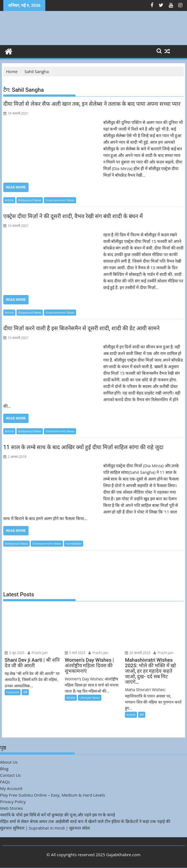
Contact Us (10, 775)
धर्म (25, 692)
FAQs (5, 782)
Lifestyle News (90, 698)
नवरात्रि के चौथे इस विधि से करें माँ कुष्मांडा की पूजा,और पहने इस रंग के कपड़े (58, 815)
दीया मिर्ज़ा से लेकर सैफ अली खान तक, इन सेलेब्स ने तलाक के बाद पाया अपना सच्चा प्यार (92, 104)
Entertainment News (60, 200)
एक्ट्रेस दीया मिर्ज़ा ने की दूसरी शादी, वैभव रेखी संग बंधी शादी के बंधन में (73, 216)
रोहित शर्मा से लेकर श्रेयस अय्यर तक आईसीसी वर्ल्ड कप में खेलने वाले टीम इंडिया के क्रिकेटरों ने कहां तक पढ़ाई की (85, 821)
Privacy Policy (13, 802)
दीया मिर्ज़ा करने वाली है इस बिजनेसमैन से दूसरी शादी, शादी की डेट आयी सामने (81, 328)
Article (9, 200)
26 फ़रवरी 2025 (138, 653)
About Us (9, 762)
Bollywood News (30, 200)
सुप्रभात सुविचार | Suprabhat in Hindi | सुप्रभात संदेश (45, 828)
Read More (16, 187)
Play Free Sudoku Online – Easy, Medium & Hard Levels (53, 795)
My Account (11, 788)
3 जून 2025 (15, 653)
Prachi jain (38, 653)
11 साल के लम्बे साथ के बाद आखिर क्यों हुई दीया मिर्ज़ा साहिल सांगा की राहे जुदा (83, 447)
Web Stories (11, 808)
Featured (13, 692)
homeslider (74, 543)
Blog (4, 769)
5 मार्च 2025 (75, 653)
